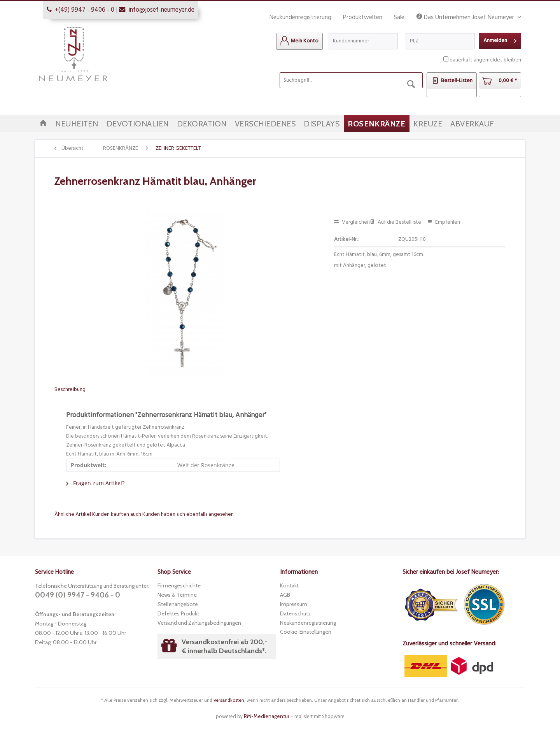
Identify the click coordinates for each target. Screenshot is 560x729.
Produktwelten (363, 18)
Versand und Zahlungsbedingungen (199, 623)
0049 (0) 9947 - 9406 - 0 (78, 595)
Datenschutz (295, 613)
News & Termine (177, 595)
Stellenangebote (178, 604)
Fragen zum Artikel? (95, 483)
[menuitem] (299, 41)
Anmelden (500, 40)
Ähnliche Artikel (73, 514)
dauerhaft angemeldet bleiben (485, 60)
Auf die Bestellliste (395, 222)
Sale (399, 18)
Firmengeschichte (179, 585)
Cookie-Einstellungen (306, 632)
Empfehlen (444, 222)
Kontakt (289, 585)
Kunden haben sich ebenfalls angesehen (188, 514)
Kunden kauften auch (117, 514)
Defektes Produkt (178, 613)
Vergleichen (352, 222)
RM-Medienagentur (267, 716)
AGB (285, 595)
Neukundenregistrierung (300, 18)
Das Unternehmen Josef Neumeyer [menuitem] (466, 18)
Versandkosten (229, 700)
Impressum (294, 604)
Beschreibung (70, 390)
